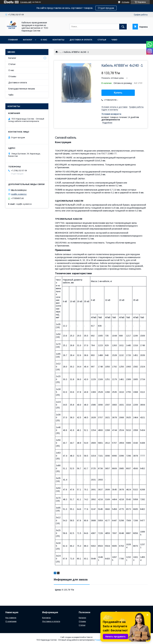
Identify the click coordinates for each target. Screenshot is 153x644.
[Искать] (123, 27)
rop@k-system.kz (19, 194)
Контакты (58, 40)
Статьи (102, 40)
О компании (11, 621)
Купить (118, 93)
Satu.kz (90, 637)
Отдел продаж (106, 8)
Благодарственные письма (22, 89)
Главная (13, 40)
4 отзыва (125, 2)
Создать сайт (26, 2)
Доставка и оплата (81, 40)
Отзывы (12, 76)
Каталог (28, 40)
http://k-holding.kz (19, 190)
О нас (44, 40)
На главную (11, 618)
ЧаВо (114, 40)
